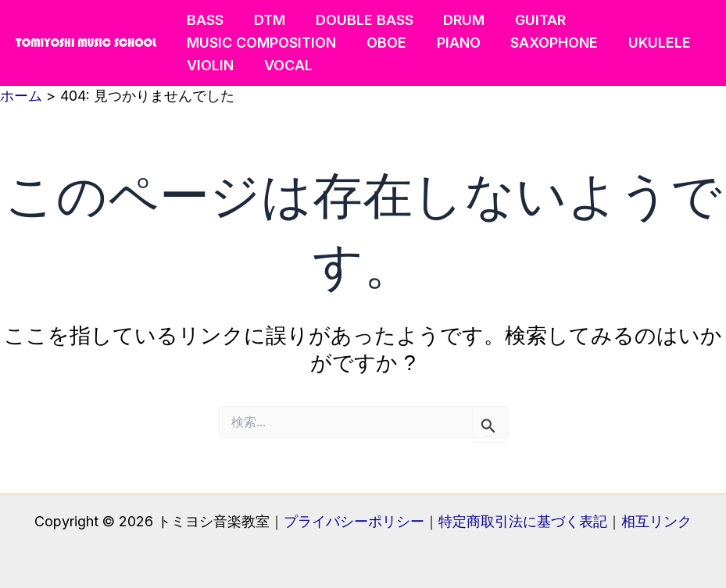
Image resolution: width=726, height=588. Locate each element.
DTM (266, 20)
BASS (204, 20)
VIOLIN (209, 65)
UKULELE (650, 43)
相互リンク (656, 521)
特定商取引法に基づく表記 (523, 521)
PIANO (453, 43)
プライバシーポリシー (354, 521)
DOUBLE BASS (359, 20)
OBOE (383, 43)
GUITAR (531, 20)
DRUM (457, 20)
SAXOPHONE (547, 43)
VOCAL (285, 65)
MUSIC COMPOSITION (261, 43)
